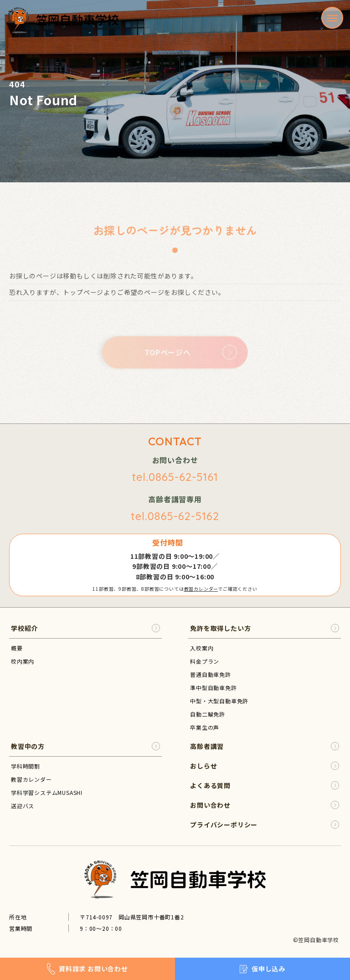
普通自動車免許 (211, 674)
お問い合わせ (265, 805)
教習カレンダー (201, 589)
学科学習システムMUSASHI (47, 792)
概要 (17, 648)
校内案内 (23, 661)
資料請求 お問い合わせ (87, 969)
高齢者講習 (265, 746)
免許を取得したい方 (265, 628)
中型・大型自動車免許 (219, 701)
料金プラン (205, 661)
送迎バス (23, 806)
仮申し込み (262, 969)
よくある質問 (265, 786)
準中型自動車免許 (213, 688)
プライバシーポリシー (265, 825)
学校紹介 (85, 628)
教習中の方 (85, 746)
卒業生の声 (205, 727)
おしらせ (265, 766)
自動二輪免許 (208, 714)
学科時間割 (26, 766)
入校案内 (202, 648)
